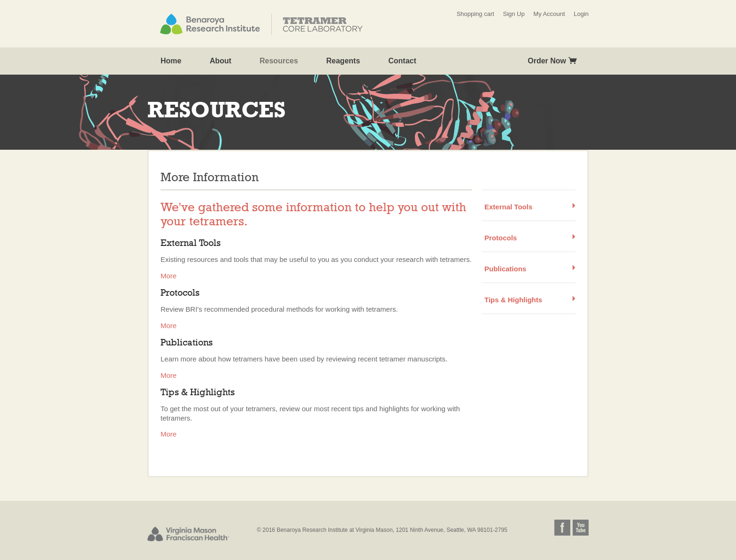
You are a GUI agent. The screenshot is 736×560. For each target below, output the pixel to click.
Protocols (501, 238)
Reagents (343, 61)
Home (171, 61)
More (169, 276)
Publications (505, 269)
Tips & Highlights (513, 300)
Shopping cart (475, 14)
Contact (402, 61)
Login (581, 14)
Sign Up (514, 14)
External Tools (508, 207)
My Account (549, 14)
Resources (279, 61)
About (221, 61)
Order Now (547, 61)
